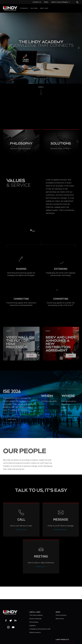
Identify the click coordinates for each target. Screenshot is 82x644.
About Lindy (44, 8)
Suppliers (33, 626)
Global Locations (35, 632)
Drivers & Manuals (35, 619)
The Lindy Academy (36, 615)
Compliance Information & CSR (40, 629)
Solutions (34, 8)
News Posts (60, 619)
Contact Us (37, 2)
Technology (24, 8)
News (46, 2)
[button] (76, 2)
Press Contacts (61, 615)
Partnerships (34, 622)
